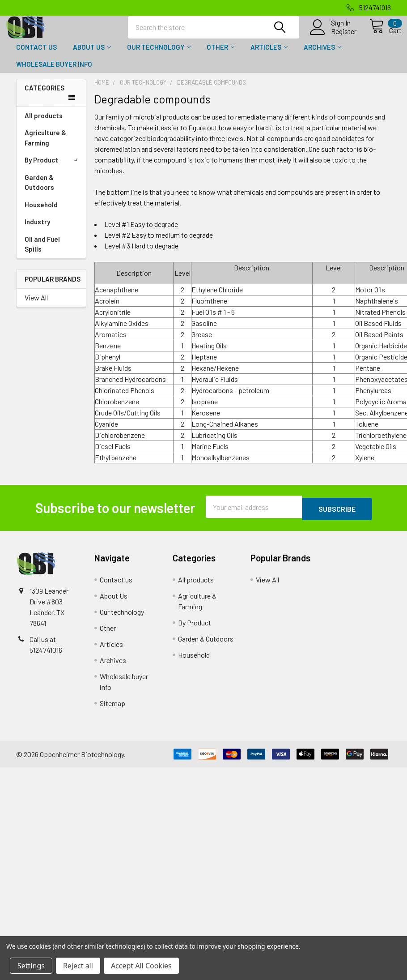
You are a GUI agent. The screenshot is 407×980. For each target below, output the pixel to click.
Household (41, 213)
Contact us (36, 55)
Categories (45, 96)
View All (36, 306)
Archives (322, 55)
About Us (92, 55)
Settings (31, 966)
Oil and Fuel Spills (42, 252)
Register (334, 36)
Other (220, 55)
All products (44, 124)
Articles (269, 55)
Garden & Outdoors (39, 190)
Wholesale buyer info (54, 72)
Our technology (159, 55)
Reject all (78, 966)
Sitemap (112, 709)
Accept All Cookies (141, 966)
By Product (53, 168)
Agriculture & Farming (45, 146)
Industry (37, 230)
